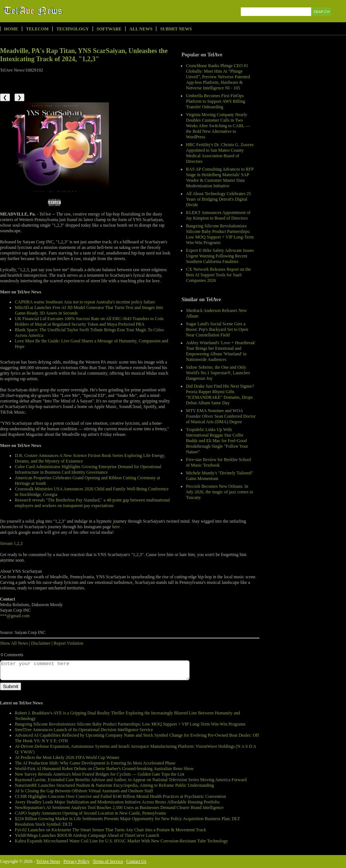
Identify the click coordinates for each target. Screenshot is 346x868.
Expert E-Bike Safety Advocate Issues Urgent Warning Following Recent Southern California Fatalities (220, 256)
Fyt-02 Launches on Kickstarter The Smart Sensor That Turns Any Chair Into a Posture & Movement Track (110, 830)
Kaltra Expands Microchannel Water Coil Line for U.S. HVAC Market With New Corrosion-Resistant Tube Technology (121, 841)
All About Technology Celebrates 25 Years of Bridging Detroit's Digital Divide (219, 199)
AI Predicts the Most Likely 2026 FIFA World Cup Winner (67, 757)
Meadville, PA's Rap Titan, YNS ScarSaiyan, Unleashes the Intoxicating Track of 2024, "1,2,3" (84, 55)
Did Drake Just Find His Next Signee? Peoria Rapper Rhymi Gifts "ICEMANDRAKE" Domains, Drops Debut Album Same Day (220, 394)
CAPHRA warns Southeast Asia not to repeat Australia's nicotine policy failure (85, 302)
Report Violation (69, 643)
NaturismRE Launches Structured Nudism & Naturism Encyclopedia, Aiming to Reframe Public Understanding (114, 785)
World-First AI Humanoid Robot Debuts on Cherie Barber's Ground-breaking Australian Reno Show (104, 769)
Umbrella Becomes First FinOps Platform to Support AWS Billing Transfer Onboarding (216, 101)
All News (141, 29)
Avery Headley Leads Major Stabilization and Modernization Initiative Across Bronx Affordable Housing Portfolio (117, 802)
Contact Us (136, 861)
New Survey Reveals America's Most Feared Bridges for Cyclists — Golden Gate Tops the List (100, 774)
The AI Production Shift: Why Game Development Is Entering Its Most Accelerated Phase (95, 763)
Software (109, 29)
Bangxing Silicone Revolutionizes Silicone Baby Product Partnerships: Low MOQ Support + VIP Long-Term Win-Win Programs (220, 234)
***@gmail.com (15, 616)
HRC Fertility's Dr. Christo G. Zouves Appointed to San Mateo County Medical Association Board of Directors (220, 153)
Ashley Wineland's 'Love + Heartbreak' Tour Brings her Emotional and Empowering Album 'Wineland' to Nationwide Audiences (221, 351)
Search (322, 20)
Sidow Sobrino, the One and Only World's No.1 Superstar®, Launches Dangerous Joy (218, 373)
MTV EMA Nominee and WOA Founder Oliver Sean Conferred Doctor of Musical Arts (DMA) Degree (221, 416)
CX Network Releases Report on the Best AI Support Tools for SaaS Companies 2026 (218, 275)
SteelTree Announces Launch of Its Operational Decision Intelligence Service (84, 730)
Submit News (176, 29)
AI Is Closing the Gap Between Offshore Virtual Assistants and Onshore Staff (84, 791)
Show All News (14, 643)
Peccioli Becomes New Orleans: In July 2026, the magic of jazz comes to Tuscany (219, 492)
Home (11, 29)
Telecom (37, 29)
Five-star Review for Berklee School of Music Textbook (219, 462)
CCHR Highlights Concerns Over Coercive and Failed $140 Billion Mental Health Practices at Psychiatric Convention (120, 796)
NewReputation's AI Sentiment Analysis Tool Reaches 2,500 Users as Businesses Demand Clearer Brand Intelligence (119, 808)
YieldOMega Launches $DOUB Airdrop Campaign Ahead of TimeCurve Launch (87, 835)
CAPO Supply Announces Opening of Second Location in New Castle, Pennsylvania (90, 813)
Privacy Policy (76, 861)
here (116, 527)
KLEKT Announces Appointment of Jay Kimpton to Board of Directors (218, 215)
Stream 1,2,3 (11, 543)
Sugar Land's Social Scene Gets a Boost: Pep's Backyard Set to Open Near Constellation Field (217, 329)
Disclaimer (41, 643)
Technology (72, 29)
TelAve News (55, 11)
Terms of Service (108, 861)
